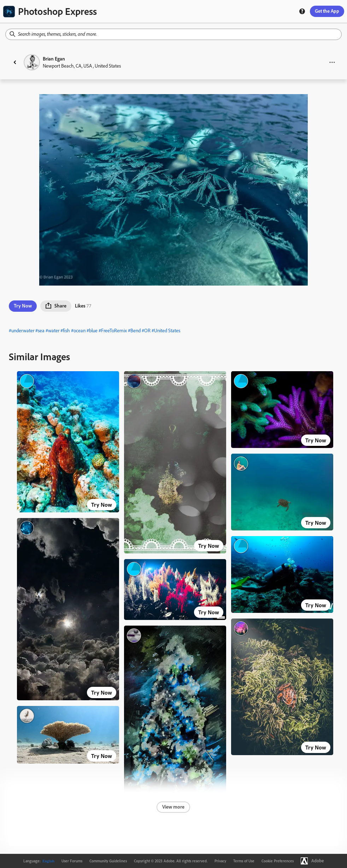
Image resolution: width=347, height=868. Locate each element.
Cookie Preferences (278, 861)
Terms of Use (244, 861)
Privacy (220, 861)
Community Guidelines (108, 861)
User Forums (72, 861)
